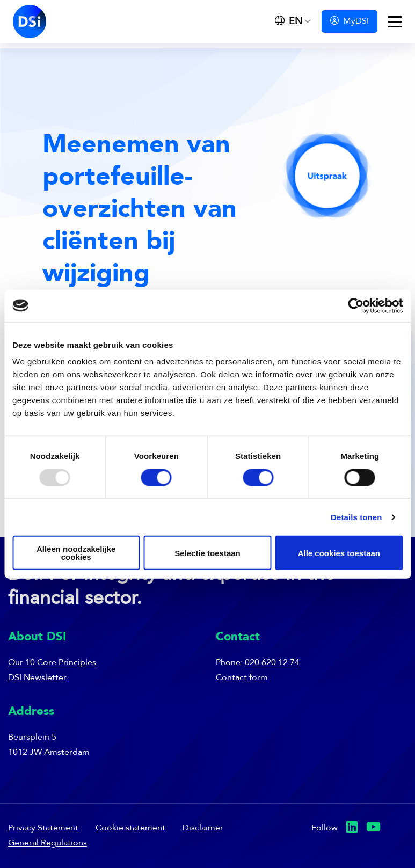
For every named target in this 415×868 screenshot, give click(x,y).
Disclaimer (203, 828)
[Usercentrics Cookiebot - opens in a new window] (356, 305)
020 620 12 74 (272, 663)
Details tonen (356, 517)
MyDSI (350, 21)
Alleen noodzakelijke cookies (76, 553)
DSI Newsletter (37, 678)
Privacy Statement (43, 828)
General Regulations (48, 843)
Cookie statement (130, 828)
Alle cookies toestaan (339, 553)
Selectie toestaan (208, 553)
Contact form (242, 678)
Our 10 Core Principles (52, 663)
